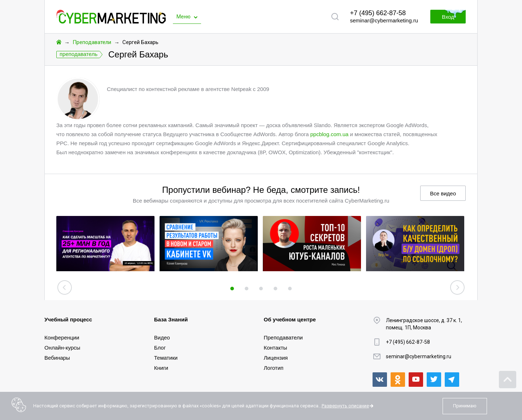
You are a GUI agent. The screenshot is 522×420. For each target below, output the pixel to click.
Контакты (276, 348)
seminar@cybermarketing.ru (384, 20)
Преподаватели (92, 42)
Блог (160, 348)
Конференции (62, 337)
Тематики (166, 358)
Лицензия (276, 358)
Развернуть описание (345, 406)
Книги (161, 368)
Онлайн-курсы (62, 348)
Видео (162, 337)
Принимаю (465, 406)
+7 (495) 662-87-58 (378, 13)
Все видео (443, 193)
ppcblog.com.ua (329, 134)
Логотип (274, 368)
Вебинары (57, 358)
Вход (448, 17)
